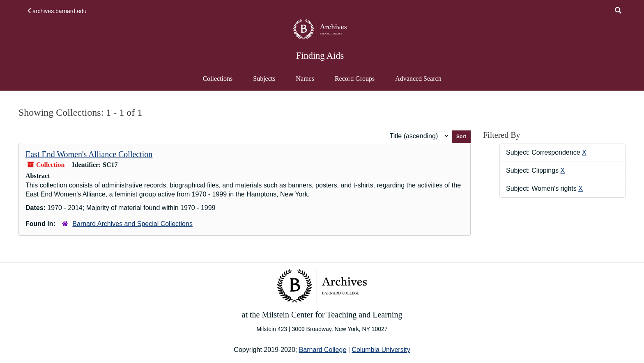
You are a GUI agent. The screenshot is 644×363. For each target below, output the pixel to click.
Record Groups (355, 79)
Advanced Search (418, 82)
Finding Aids (320, 56)
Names (305, 79)
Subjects (264, 79)
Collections (217, 79)
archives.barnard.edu (57, 11)
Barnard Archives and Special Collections (132, 224)
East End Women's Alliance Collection (89, 154)
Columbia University (381, 350)
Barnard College (323, 350)
